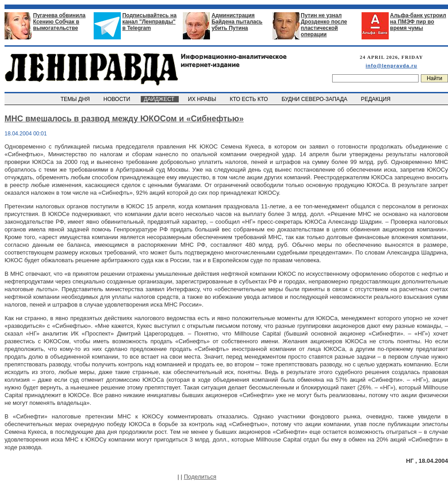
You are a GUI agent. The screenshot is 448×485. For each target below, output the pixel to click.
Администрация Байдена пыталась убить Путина (237, 22)
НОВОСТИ (118, 99)
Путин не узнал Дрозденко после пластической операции (324, 25)
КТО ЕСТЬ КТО (250, 99)
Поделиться (200, 477)
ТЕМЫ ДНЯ (76, 99)
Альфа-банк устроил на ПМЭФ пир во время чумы (418, 22)
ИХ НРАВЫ (203, 99)
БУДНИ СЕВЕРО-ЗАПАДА (315, 99)
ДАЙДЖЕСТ (160, 99)
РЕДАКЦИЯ (377, 99)
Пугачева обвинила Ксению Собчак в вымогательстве (59, 22)
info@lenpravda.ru (391, 66)
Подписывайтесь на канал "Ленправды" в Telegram (149, 22)
